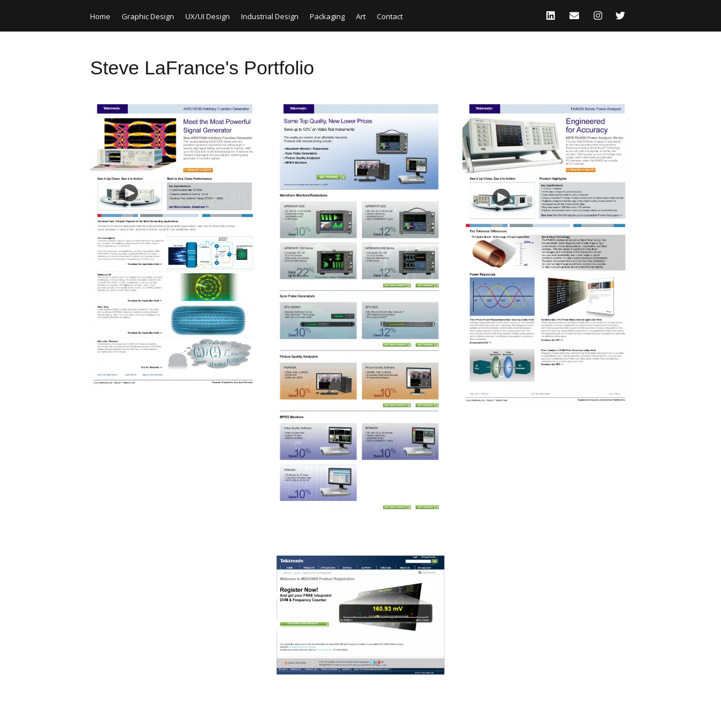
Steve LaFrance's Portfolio (202, 68)
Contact (390, 16)
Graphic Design (148, 16)
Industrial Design (270, 16)
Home (100, 16)
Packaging (327, 16)
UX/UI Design (208, 16)
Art (361, 16)
